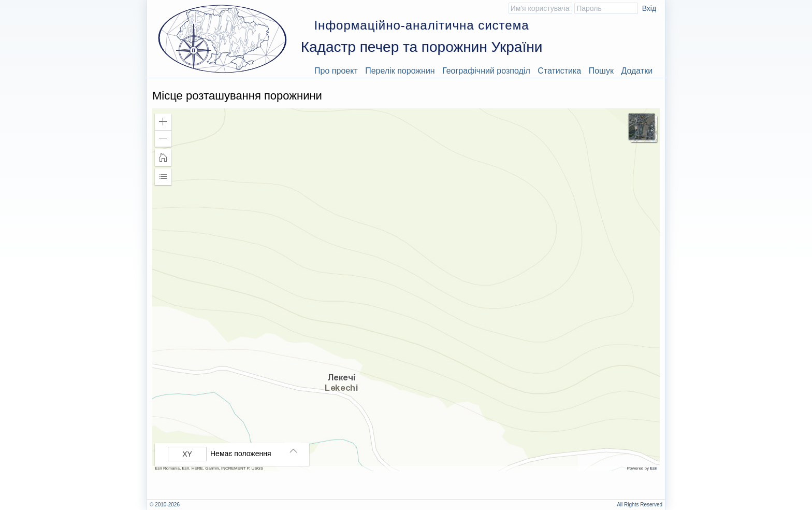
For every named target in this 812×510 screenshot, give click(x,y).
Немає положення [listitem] (241, 454)
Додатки (637, 71)
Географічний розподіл (486, 71)
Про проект (336, 71)
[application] (406, 290)
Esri (654, 468)
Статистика (559, 71)
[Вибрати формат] (187, 454)
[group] (235, 454)
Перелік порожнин (400, 71)
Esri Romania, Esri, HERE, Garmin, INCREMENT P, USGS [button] (209, 468)
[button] (163, 122)
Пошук (601, 71)
